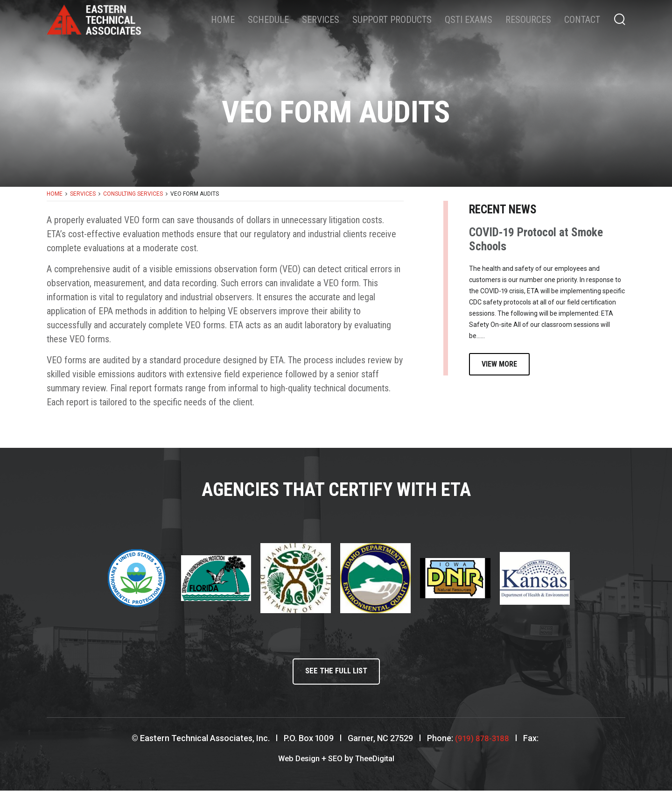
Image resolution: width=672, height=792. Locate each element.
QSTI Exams (469, 20)
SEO (335, 760)
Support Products (392, 20)
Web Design (296, 760)
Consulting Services (133, 194)
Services (321, 20)
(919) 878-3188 (482, 740)
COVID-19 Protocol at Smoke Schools (536, 239)
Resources (528, 20)
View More (499, 364)
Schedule (268, 20)
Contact (582, 20)
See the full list (336, 673)
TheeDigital (377, 760)
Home (223, 20)
